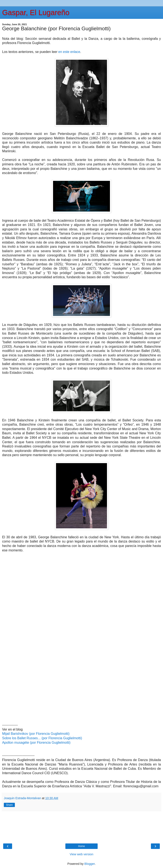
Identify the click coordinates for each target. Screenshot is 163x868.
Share (9, 805)
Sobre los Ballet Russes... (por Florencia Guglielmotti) (42, 738)
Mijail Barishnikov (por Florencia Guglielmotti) (36, 734)
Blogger (90, 864)
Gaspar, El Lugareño (36, 12)
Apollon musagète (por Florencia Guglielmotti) (36, 743)
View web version (81, 854)
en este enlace (69, 52)
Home (81, 846)
